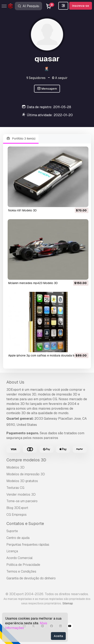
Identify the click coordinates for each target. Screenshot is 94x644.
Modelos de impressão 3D (26, 474)
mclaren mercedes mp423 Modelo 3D (33, 283)
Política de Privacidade (23, 565)
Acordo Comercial (19, 558)
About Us (15, 382)
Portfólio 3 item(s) (21, 139)
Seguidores (36, 78)
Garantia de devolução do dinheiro (31, 578)
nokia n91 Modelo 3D (22, 210)
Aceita (58, 636)
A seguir (60, 78)
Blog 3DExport (17, 508)
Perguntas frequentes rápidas (28, 545)
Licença (12, 551)
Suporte (12, 531)
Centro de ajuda (18, 538)
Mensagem (47, 89)
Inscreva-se (81, 6)
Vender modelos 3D (21, 494)
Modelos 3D (15, 467)
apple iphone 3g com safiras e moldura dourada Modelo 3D (48, 355)
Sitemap (68, 603)
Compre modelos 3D (26, 460)
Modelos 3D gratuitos (22, 481)
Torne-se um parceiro (22, 501)
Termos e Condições (21, 571)
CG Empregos (16, 515)
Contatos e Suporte (25, 524)
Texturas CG (15, 488)
